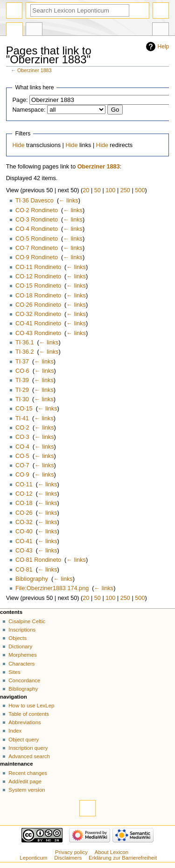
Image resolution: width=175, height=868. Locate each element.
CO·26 (24, 513)
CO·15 (24, 409)
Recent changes (28, 773)
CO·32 (24, 522)
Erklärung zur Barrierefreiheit (123, 858)
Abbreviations (24, 722)
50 (98, 190)
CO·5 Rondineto (37, 239)
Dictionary (20, 646)
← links (69, 201)
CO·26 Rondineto (38, 305)
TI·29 (22, 390)
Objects (17, 638)
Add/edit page (25, 781)
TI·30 (22, 399)
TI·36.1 (25, 343)
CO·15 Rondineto (38, 286)
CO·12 (24, 494)
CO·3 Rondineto (37, 220)
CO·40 (24, 532)
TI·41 (22, 418)
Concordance (24, 680)
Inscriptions (22, 630)
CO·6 (22, 371)
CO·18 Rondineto (38, 296)
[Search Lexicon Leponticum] (80, 10)
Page (14, 30)
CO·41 (24, 541)
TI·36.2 (25, 352)
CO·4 (22, 447)
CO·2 (22, 428)
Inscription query (28, 748)
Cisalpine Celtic (27, 621)
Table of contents (29, 714)
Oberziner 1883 (34, 70)
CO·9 (22, 475)
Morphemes (22, 655)
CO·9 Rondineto (37, 257)
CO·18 (24, 503)
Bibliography (32, 579)
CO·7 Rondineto (37, 248)
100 (110, 190)
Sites (14, 672)
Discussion (34, 30)
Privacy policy (71, 852)
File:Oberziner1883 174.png (52, 588)
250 (125, 190)
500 (140, 190)
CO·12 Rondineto (38, 276)
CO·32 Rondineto (38, 314)
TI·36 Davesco (35, 201)
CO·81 (24, 570)
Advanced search (29, 756)
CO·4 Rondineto (37, 229)
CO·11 (24, 484)
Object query (24, 740)
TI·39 (22, 380)
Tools (161, 30)
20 (86, 190)
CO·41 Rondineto (38, 323)
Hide (18, 145)
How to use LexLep (31, 706)
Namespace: (29, 110)
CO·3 (22, 437)
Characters (21, 664)
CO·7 (22, 465)
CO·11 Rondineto (38, 267)
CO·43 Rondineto (38, 333)
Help (164, 47)
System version (27, 790)
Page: (20, 100)
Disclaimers (68, 858)
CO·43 (24, 551)
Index (15, 731)
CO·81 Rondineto (38, 560)
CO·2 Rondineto (37, 210)
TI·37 (22, 362)
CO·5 (22, 456)
